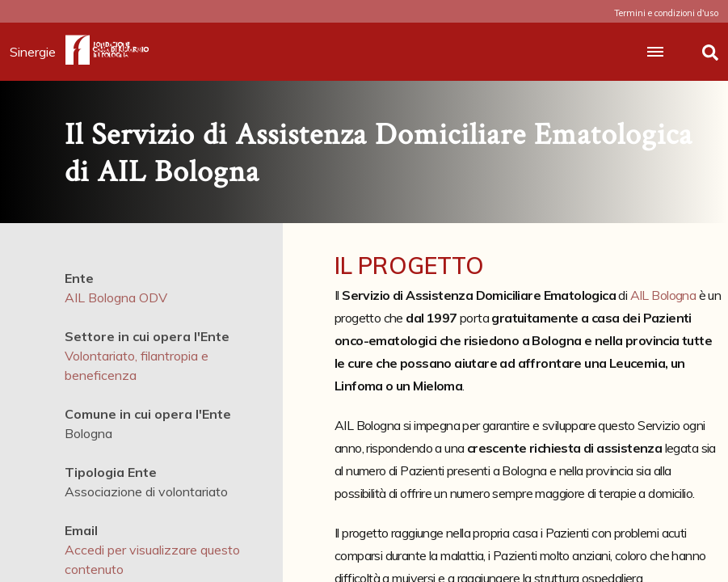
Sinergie (38, 52)
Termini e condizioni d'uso (666, 13)
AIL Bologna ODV (116, 297)
